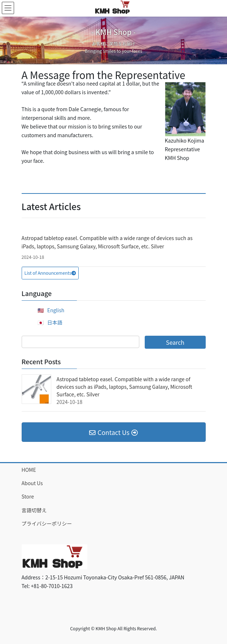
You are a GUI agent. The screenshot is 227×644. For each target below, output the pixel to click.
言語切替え (34, 510)
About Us (32, 483)
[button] (50, 273)
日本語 (55, 322)
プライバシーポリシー (47, 523)
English (56, 310)
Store (28, 496)
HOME (29, 470)
